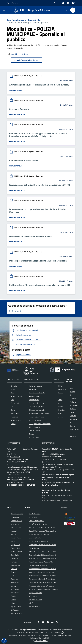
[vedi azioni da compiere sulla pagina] (24, 54)
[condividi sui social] (12, 54)
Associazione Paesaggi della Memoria (42, 572)
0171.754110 (15, 457)
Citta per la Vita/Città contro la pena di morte (45, 555)
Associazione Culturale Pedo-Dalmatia (42, 558)
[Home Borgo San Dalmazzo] (31, 10)
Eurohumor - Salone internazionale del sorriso (45, 545)
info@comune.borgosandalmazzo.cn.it (25, 469)
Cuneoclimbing (34, 548)
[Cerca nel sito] (73, 10)
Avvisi (60, 417)
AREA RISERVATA (40, 641)
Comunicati (62, 389)
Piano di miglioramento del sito (16, 538)
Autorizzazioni (34, 400)
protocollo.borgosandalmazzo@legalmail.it (22, 467)
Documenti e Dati (35, 20)
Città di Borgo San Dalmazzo (35, 10)
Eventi (73, 388)
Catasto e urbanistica (36, 403)
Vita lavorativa (34, 437)
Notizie (61, 386)
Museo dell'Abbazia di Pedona (39, 534)
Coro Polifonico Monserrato (38, 565)
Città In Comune (55, 632)
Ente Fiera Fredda (35, 538)
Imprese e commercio (36, 417)
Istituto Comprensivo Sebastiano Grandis (43, 589)
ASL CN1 (32, 603)
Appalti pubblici (34, 396)
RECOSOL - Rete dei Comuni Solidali (42, 528)
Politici (13, 424)
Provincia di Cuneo (35, 600)
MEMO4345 (33, 596)
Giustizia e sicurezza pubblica (39, 413)
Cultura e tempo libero (37, 407)
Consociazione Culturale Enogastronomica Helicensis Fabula (50, 579)
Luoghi (73, 392)
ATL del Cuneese (35, 514)
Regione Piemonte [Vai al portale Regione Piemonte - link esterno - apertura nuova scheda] (12, 3)
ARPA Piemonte (34, 606)
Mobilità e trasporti (35, 420)
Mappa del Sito (16, 613)
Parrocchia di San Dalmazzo (38, 541)
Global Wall (33, 517)
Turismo (31, 434)
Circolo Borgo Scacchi (36, 521)
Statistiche (15, 610)
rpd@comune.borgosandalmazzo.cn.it (60, 495)
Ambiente (32, 389)
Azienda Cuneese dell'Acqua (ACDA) (41, 562)
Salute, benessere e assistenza (40, 424)
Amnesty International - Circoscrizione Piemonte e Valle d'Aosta (51, 552)
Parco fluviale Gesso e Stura (39, 524)
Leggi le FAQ (15, 545)
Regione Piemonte (35, 593)
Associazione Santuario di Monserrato (42, 586)
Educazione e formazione (38, 410)
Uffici (13, 400)
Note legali (15, 589)
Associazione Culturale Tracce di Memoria (43, 576)
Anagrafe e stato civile (37, 393)
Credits (13, 600)
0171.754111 (14, 454)
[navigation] (4, 10)
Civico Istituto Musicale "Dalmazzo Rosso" (44, 531)
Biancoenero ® (59, 635)
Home (9, 20)
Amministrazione (20, 20)
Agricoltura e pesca (35, 386)
